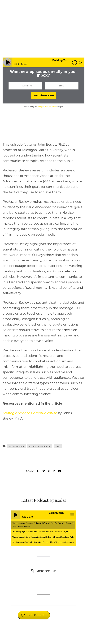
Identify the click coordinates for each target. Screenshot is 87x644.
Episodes (33, 45)
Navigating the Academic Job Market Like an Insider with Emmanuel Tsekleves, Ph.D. (44, 544)
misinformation (16, 446)
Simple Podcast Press (47, 107)
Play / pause (15, 515)
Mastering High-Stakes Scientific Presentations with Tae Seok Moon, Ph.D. (42, 532)
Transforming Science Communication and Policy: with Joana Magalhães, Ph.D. (43, 537)
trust (58, 446)
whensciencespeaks (14, 45)
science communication (40, 446)
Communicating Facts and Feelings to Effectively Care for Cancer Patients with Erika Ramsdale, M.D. (43, 525)
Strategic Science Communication (30, 413)
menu (72, 515)
